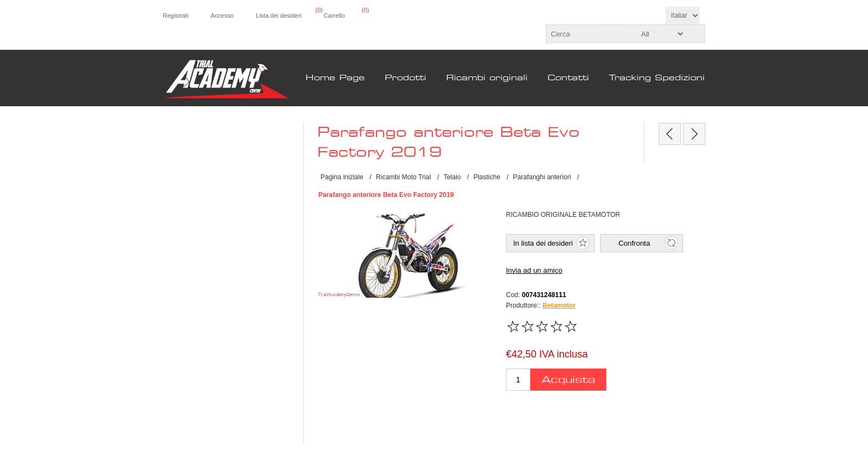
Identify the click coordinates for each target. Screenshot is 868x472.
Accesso (222, 15)
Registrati (175, 15)
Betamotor (559, 305)
